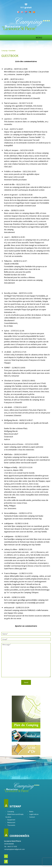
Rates (31, 811)
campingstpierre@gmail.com (14, 849)
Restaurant (11, 822)
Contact (32, 817)
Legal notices (34, 814)
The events (11, 825)
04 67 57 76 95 (12, 846)
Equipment (11, 820)
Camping (4, 51)
